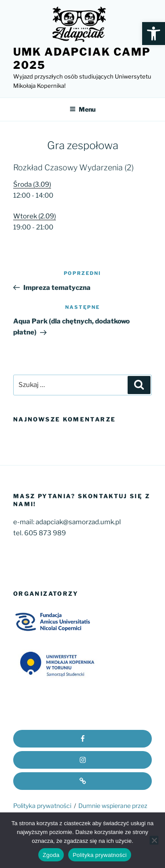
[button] (154, 34)
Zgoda (51, 855)
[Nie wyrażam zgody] (154, 840)
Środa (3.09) (32, 184)
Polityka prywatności (42, 806)
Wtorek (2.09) (35, 216)
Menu (82, 109)
